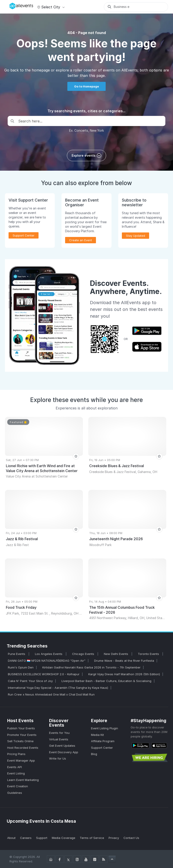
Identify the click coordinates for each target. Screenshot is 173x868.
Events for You (59, 733)
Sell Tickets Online (20, 741)
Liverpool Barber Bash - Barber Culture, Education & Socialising (106, 681)
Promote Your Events (22, 735)
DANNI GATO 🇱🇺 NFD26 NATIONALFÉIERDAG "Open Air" (47, 661)
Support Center (24, 235)
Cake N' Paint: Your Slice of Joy (30, 681)
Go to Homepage (86, 86)
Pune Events (17, 654)
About (11, 838)
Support (42, 838)
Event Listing (16, 773)
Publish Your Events (21, 728)
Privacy (114, 838)
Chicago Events (84, 654)
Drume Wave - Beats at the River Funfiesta (124, 661)
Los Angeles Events (49, 654)
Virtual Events (59, 739)
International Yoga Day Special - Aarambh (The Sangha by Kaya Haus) (58, 688)
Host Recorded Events (23, 748)
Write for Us (58, 758)
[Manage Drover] (11, 5)
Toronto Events (149, 654)
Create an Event (81, 240)
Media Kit (97, 735)
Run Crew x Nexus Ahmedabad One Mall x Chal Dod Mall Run (51, 694)
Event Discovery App (64, 752)
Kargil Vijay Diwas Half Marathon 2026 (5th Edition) (124, 674)
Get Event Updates (62, 746)
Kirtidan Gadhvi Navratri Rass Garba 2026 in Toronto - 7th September (91, 667)
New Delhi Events (116, 654)
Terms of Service (92, 838)
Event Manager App (21, 760)
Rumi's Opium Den (21, 667)
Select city (50, 7)
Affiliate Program (103, 741)
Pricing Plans (16, 754)
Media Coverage (64, 838)
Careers (26, 838)
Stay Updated (135, 236)
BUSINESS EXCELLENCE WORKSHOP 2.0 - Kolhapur (44, 674)
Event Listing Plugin (105, 728)
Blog (94, 754)
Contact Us (131, 838)
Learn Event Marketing (23, 780)
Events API (15, 767)
